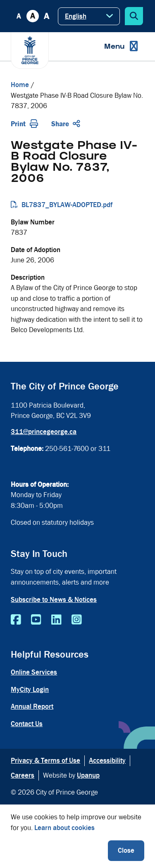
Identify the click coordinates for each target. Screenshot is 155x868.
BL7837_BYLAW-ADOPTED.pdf (67, 205)
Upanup (88, 775)
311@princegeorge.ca (44, 432)
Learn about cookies (64, 828)
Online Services (34, 672)
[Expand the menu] (121, 46)
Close (126, 850)
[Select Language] (89, 16)
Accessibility (107, 761)
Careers (23, 775)
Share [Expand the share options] (66, 124)
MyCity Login (30, 690)
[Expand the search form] (134, 16)
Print (24, 124)
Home (20, 85)
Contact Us (27, 724)
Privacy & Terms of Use (45, 761)
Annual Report (32, 706)
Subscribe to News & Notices (54, 600)
